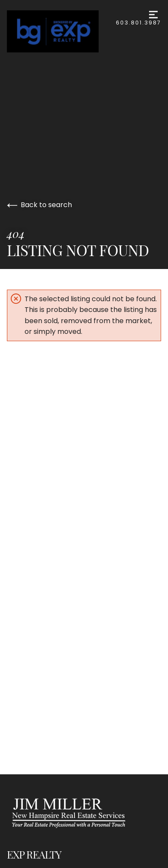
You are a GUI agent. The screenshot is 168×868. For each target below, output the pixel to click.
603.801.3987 (138, 23)
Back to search (39, 205)
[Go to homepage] (61, 31)
